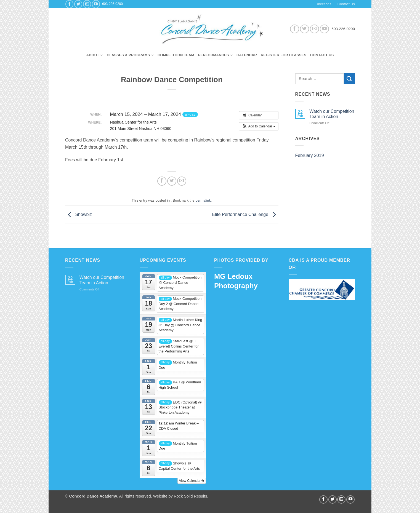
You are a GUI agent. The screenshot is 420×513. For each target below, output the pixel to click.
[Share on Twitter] (172, 181)
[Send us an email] (87, 4)
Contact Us (346, 4)
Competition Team (176, 55)
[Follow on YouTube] (96, 4)
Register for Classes (284, 55)
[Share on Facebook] (162, 181)
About (94, 55)
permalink (203, 200)
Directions (323, 4)
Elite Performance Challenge (245, 214)
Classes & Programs (130, 55)
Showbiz (79, 214)
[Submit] (349, 78)
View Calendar (192, 481)
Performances (215, 55)
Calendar (247, 55)
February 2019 (310, 155)
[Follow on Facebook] (69, 4)
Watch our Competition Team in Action (332, 114)
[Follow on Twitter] (78, 4)
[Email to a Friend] (182, 181)
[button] (259, 126)
